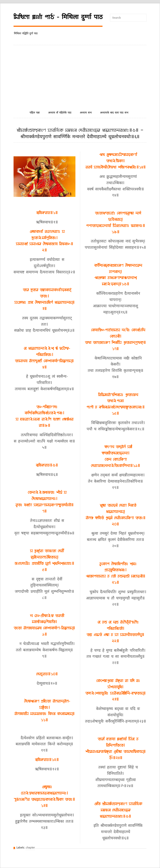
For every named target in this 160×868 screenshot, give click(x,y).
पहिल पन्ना (35, 113)
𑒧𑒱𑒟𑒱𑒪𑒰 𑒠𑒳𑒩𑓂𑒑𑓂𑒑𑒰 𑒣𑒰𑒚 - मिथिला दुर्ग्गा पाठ (58, 17)
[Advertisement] (80, 76)
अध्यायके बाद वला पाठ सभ (114, 113)
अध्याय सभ (86, 113)
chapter (30, 848)
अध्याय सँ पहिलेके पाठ (60, 113)
